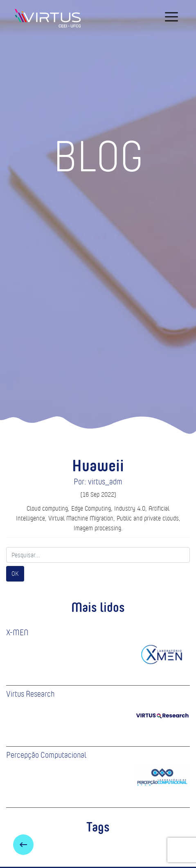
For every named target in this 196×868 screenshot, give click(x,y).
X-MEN (17, 632)
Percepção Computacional (46, 755)
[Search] (98, 555)
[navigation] (171, 17)
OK (15, 574)
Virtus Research (30, 694)
